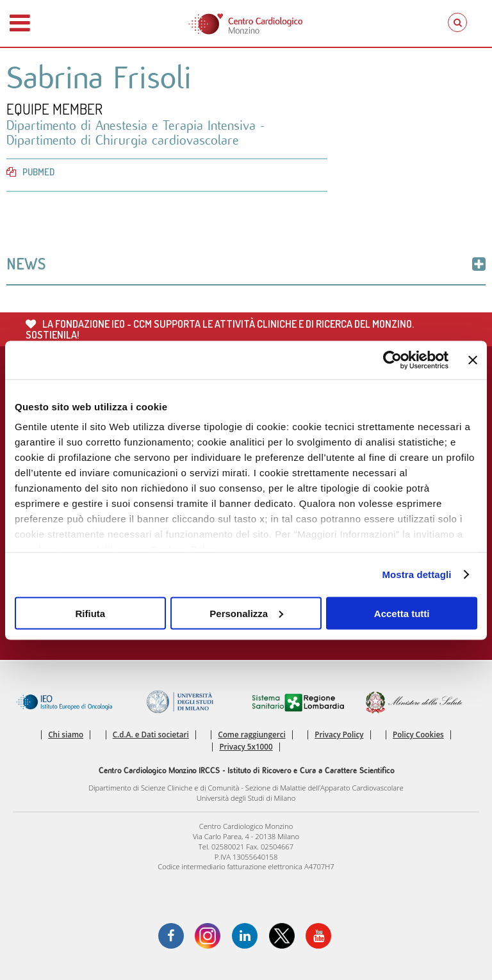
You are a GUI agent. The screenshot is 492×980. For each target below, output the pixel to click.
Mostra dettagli (416, 574)
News (246, 264)
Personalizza (246, 613)
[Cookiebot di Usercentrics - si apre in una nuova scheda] (392, 360)
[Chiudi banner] (473, 360)
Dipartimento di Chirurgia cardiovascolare (123, 141)
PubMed (30, 172)
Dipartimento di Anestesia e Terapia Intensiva (133, 126)
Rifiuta (90, 613)
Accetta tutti (402, 613)
